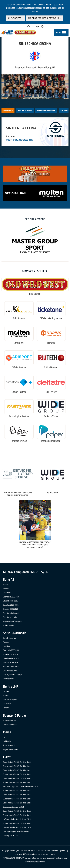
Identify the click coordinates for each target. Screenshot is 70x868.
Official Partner (19, 367)
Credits (52, 854)
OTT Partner (51, 392)
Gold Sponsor (19, 318)
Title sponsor (35, 294)
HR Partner (51, 343)
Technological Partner (19, 416)
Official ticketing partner (51, 318)
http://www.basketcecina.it (19, 140)
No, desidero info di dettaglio (44, 18)
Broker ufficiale (51, 416)
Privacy (58, 851)
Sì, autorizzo (15, 18)
